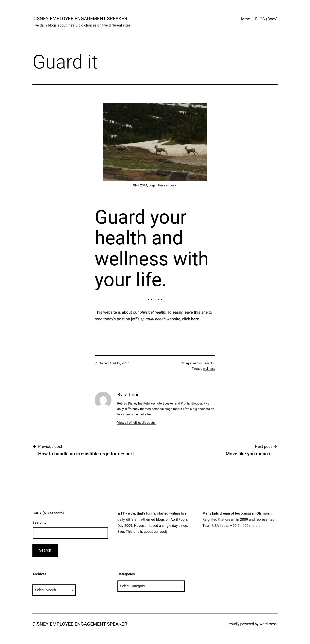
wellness (209, 369)
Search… (39, 522)
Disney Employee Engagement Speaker (80, 19)
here (195, 319)
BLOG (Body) (266, 19)
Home (245, 19)
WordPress (268, 624)
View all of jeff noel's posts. (136, 423)
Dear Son (209, 363)
